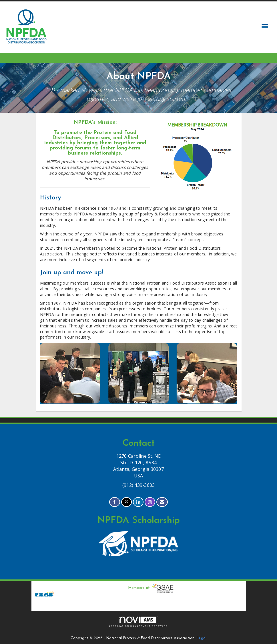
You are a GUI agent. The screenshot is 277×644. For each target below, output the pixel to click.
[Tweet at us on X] (126, 502)
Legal (202, 638)
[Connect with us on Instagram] (150, 502)
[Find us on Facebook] (114, 502)
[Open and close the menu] (160, 26)
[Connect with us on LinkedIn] (138, 502)
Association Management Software (139, 622)
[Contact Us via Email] (162, 502)
